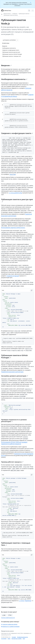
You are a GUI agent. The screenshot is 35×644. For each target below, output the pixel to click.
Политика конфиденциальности (8, 618)
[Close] (31, 2)
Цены (9, 639)
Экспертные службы (17, 639)
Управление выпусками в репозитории (12, 372)
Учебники (15, 14)
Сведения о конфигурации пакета (17, 133)
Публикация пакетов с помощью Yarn (16, 544)
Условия (14, 637)
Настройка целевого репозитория (15, 376)
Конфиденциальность (23, 637)
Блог (24, 639)
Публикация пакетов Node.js (11, 15)
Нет (10, 615)
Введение (6, 65)
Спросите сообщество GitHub (9, 624)
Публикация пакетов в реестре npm (17, 200)
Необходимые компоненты (14, 79)
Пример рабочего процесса (12, 462)
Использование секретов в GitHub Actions (13, 228)
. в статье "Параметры (25, 601)
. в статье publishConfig (15, 193)
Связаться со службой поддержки (10, 627)
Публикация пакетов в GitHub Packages (14, 356)
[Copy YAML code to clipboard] (32, 290)
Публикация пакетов (24, 14)
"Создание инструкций (13, 276)
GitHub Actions (7, 14)
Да (4, 615)
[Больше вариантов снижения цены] (18, 40)
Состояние (4, 639)
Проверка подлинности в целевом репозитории (14, 421)
